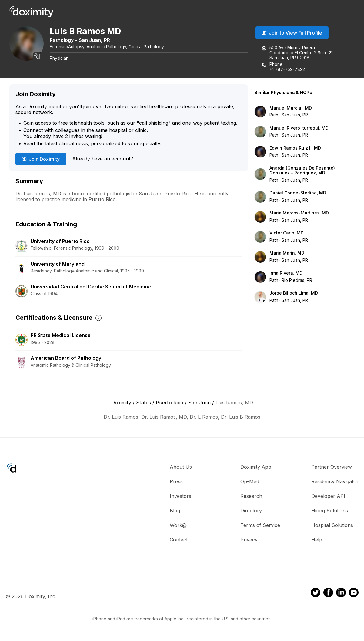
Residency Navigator (335, 481)
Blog (175, 511)
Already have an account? (103, 159)
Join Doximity (41, 159)
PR (109, 40)
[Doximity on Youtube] (354, 594)
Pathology (64, 40)
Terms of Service (260, 525)
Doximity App (256, 467)
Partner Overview (332, 467)
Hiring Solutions (330, 511)
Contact (179, 540)
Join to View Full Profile (292, 33)
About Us (181, 467)
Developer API (328, 496)
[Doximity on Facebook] (328, 594)
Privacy (249, 540)
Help (317, 540)
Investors (180, 496)
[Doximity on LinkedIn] (341, 594)
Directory (251, 511)
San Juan (92, 40)
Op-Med (250, 481)
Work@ (178, 525)
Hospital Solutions (332, 525)
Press (176, 481)
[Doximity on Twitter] (316, 594)
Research (251, 496)
